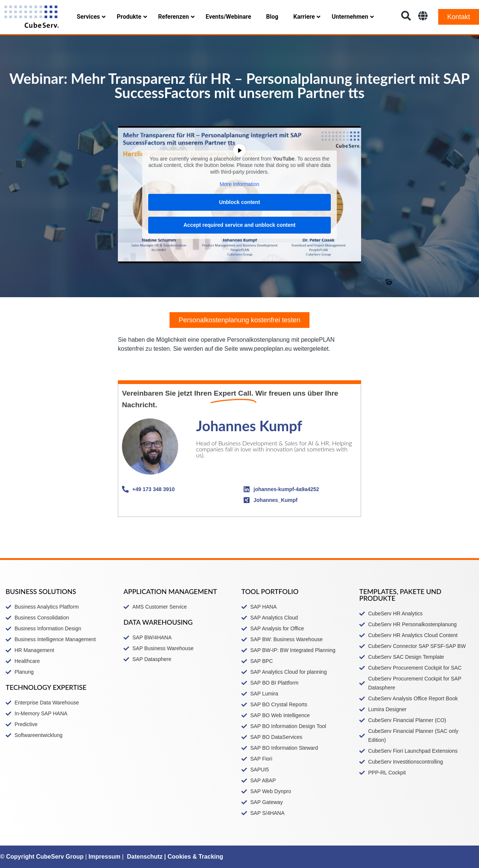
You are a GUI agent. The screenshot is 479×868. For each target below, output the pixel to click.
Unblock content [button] (239, 202)
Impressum (104, 857)
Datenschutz (145, 857)
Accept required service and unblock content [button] (239, 225)
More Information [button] (239, 184)
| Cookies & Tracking (193, 857)
